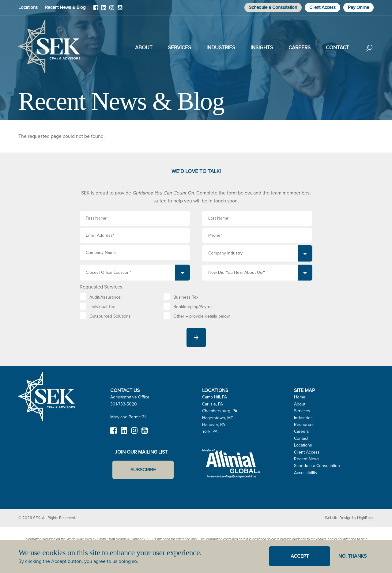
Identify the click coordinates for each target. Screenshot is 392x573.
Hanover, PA (214, 425)
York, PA (210, 431)
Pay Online (358, 7)
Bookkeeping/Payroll (193, 307)
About (144, 48)
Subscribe (143, 470)
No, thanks (352, 556)
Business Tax (186, 297)
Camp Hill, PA (215, 397)
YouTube (120, 10)
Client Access (322, 7)
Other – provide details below (202, 316)
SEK (49, 47)
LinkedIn (104, 10)
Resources (304, 425)
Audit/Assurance (105, 297)
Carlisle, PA (213, 404)
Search (369, 52)
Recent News (307, 459)
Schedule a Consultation (273, 7)
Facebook (96, 10)
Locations (28, 7)
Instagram (112, 10)
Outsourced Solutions (110, 316)
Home (300, 397)
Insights (262, 48)
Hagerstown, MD (218, 418)
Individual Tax (102, 307)
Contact (337, 48)
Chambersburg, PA (220, 411)
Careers (300, 48)
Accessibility (306, 473)
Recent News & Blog (65, 7)
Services (179, 48)
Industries (221, 48)
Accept (300, 556)
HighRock (365, 518)
